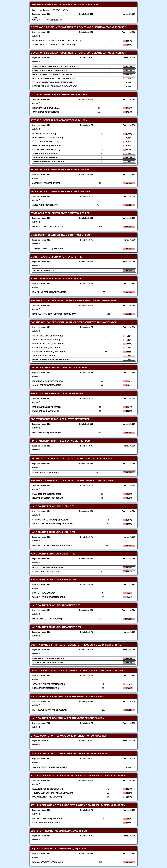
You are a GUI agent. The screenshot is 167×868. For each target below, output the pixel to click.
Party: (34, 20)
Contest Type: (53, 20)
